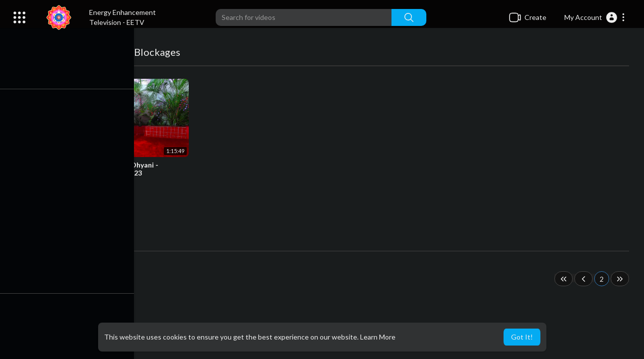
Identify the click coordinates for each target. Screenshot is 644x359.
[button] (595, 17)
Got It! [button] (522, 337)
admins (64, 184)
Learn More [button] (378, 337)
